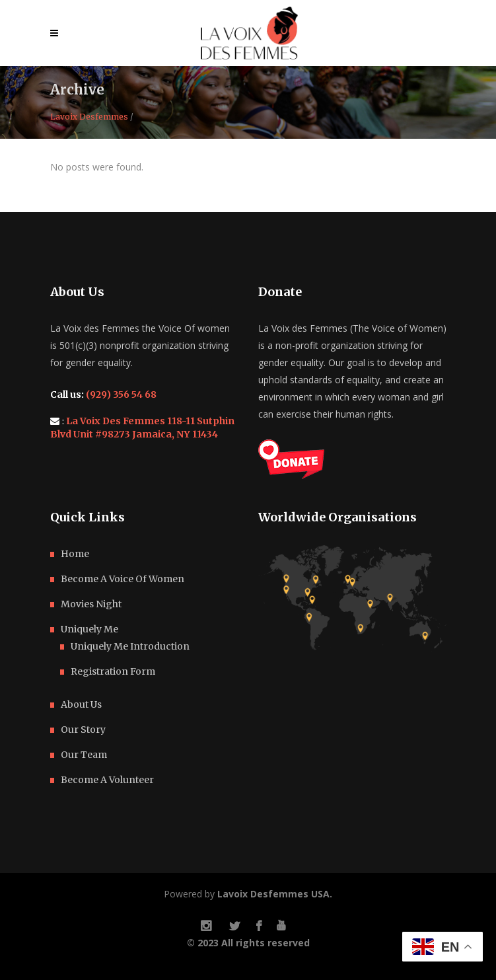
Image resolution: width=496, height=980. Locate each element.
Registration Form (113, 671)
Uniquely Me (89, 629)
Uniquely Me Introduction (130, 646)
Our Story (83, 730)
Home (75, 554)
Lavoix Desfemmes (89, 117)
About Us (81, 704)
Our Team (84, 755)
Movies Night (91, 604)
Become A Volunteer (107, 780)
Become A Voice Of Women (123, 579)
